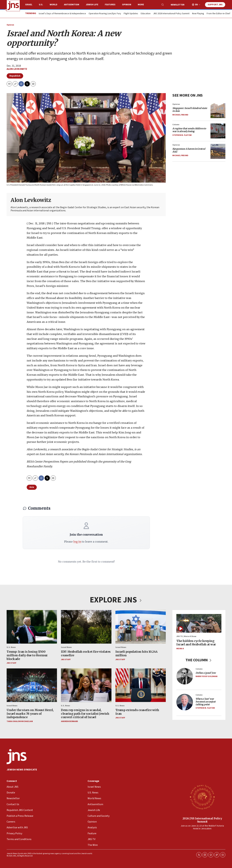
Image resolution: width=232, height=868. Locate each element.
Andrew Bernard (69, 721)
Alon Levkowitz (17, 69)
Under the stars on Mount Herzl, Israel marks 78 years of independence (30, 714)
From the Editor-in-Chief (218, 14)
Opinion (127, 5)
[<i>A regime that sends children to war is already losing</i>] (218, 131)
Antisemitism (72, 5)
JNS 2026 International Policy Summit (171, 14)
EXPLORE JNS (116, 600)
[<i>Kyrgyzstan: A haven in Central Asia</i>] (218, 151)
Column (176, 125)
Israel (29, 5)
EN (196, 5)
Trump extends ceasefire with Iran (137, 712)
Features (110, 5)
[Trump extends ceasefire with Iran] (141, 685)
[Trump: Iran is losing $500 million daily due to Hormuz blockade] (32, 627)
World (53, 5)
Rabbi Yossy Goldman (206, 676)
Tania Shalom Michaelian (20, 721)
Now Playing (198, 14)
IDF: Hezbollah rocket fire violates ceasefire (86, 654)
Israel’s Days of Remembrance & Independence (62, 14)
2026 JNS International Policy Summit (202, 820)
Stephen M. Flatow (182, 135)
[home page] (13, 6)
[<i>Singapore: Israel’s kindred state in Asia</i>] (218, 111)
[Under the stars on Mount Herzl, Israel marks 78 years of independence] (32, 685)
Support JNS (215, 5)
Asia (32, 487)
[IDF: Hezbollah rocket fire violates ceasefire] (86, 627)
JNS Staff (11, 663)
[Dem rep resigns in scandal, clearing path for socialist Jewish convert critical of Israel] (86, 685)
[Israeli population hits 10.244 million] (141, 627)
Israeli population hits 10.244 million (137, 654)
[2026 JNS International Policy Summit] (202, 797)
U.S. (41, 5)
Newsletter (178, 5)
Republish (15, 76)
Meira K (180, 649)
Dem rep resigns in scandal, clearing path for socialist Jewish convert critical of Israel (85, 714)
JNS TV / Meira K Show (186, 637)
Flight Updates (131, 14)
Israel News (66, 647)
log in (77, 542)
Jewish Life (92, 5)
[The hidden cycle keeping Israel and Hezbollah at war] (199, 623)
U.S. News (11, 647)
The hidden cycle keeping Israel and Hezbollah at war (196, 643)
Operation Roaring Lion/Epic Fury (105, 14)
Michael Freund (180, 115)
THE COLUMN (199, 660)
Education (146, 14)
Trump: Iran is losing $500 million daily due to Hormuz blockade (27, 655)
